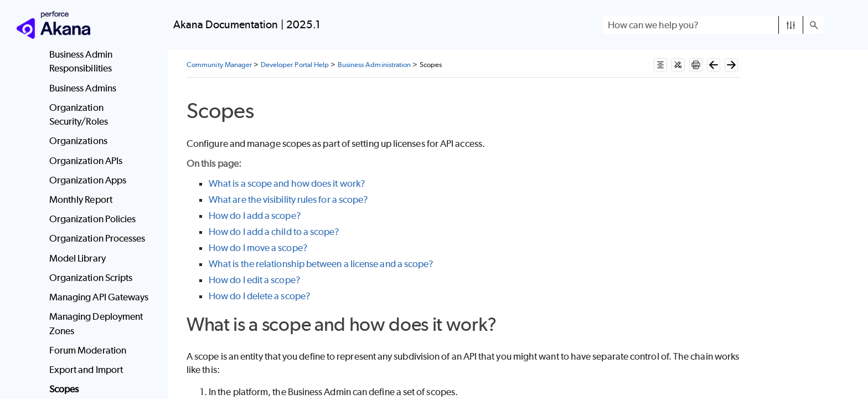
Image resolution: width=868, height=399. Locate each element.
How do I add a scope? (255, 216)
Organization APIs (86, 161)
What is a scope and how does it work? (287, 183)
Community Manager (219, 65)
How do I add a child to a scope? (274, 232)
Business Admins (83, 88)
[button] (791, 25)
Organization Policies (93, 219)
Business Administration (374, 65)
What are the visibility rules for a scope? (288, 199)
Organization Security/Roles (79, 115)
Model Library (77, 258)
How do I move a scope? (258, 248)
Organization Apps (88, 180)
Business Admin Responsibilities (81, 62)
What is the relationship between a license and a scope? (321, 264)
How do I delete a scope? (260, 296)
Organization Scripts (91, 278)
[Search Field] (713, 25)
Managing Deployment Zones (96, 324)
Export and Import (86, 370)
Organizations (78, 141)
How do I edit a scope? (255, 280)
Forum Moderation (88, 350)
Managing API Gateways (99, 297)
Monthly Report (81, 199)
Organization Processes (97, 238)
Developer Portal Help (295, 65)
